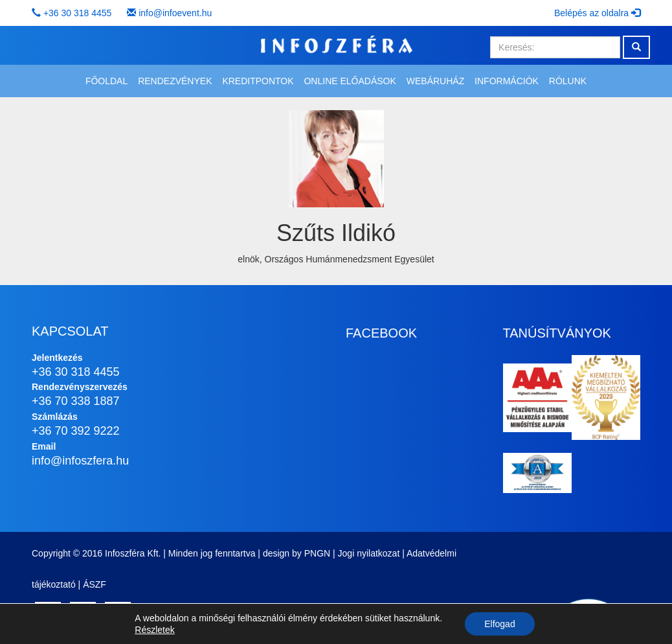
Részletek (154, 630)
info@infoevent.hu (175, 13)
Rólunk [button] (568, 81)
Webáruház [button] (435, 81)
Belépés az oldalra (597, 13)
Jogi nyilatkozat (369, 553)
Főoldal (106, 81)
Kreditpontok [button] (258, 81)
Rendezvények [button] (175, 81)
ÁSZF (95, 584)
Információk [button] (507, 81)
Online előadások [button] (350, 81)
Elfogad (499, 624)
